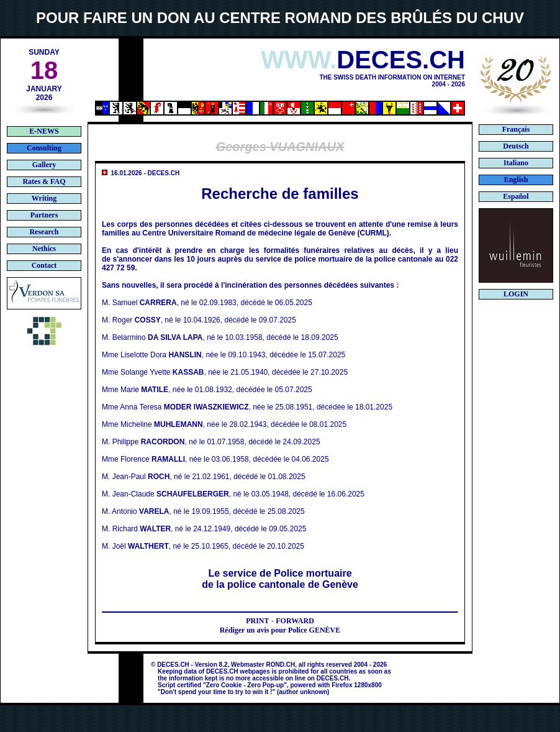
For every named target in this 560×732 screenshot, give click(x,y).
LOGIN (516, 294)
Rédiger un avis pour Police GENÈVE (280, 630)
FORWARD (295, 621)
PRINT (257, 621)
